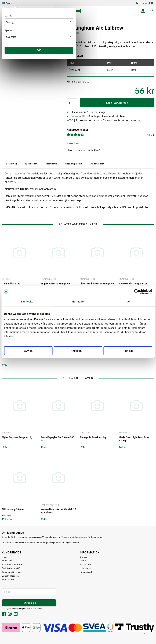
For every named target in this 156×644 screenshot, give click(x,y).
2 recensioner (73, 143)
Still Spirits (7, 433)
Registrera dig (29, 603)
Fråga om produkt (73, 164)
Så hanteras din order (12, 564)
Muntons (123, 433)
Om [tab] (129, 302)
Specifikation (31, 164)
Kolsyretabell (86, 572)
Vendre (40, 609)
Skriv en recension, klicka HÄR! (83, 150)
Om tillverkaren (97, 164)
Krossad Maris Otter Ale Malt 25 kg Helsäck (58, 511)
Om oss (84, 557)
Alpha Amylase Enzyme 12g (17, 437)
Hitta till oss (86, 564)
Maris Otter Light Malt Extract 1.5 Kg (135, 439)
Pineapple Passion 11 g (93, 437)
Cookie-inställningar (11, 572)
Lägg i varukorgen (117, 103)
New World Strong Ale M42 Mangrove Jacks (134, 285)
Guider (83, 561)
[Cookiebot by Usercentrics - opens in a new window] (137, 292)
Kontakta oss (8, 579)
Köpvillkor (7, 561)
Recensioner (51, 164)
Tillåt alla (128, 351)
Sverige (10, 3)
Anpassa (78, 351)
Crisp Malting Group (50, 504)
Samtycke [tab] (27, 302)
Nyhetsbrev (85, 568)
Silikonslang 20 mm (13, 509)
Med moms (145, 4)
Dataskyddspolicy (10, 576)
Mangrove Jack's (48, 279)
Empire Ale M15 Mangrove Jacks (55, 285)
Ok (39, 50)
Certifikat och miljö (11, 568)
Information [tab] (78, 302)
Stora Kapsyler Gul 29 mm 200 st (57, 439)
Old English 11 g (11, 284)
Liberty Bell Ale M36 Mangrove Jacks (97, 285)
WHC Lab (6, 279)
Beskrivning (11, 164)
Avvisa (28, 351)
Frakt (4, 557)
